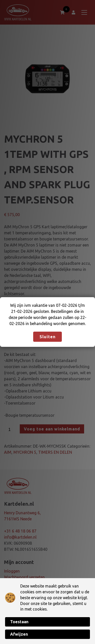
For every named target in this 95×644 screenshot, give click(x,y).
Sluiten (48, 337)
